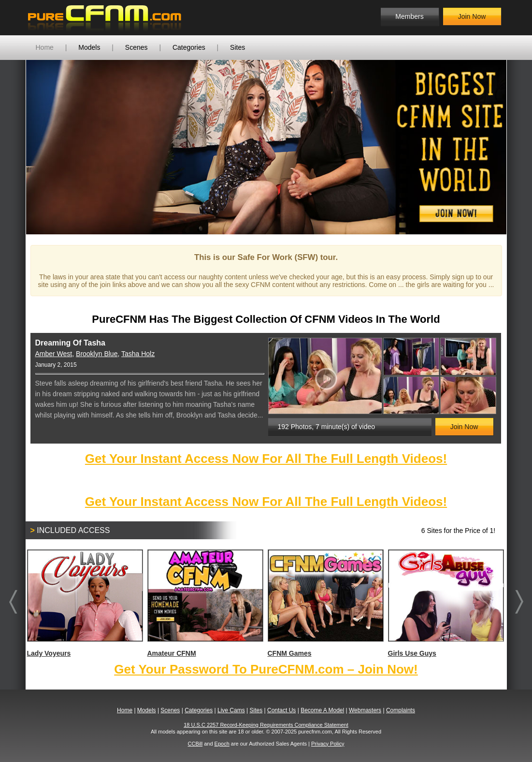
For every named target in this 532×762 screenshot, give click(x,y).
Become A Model (322, 710)
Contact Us (281, 710)
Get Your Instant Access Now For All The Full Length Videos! (266, 459)
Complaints (401, 710)
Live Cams (231, 710)
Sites (237, 47)
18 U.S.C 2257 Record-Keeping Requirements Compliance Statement (266, 725)
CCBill (195, 744)
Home (45, 47)
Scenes (137, 47)
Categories (189, 47)
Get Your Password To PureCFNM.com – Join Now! (266, 669)
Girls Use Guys (446, 603)
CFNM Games (325, 603)
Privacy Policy (328, 744)
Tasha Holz (138, 354)
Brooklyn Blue (97, 354)
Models (89, 47)
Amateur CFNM (205, 603)
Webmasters (365, 710)
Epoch (222, 744)
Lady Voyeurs (85, 603)
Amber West (54, 354)
